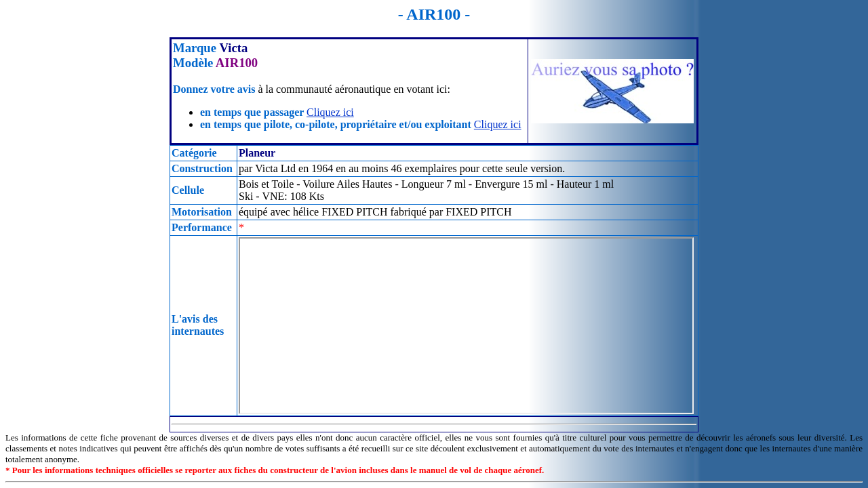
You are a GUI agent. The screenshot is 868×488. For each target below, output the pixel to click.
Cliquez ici (330, 112)
